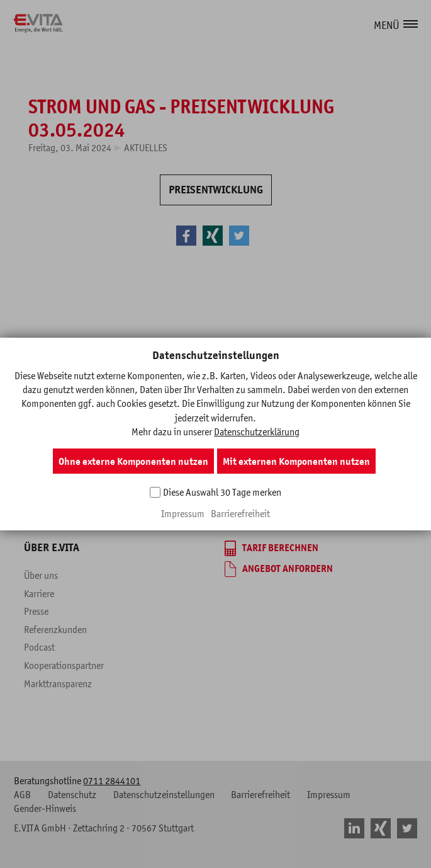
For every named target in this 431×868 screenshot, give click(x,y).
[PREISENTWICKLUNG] (216, 190)
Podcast (39, 647)
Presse (36, 611)
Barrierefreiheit (260, 794)
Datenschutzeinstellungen (164, 794)
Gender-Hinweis (45, 808)
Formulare (44, 435)
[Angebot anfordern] (279, 569)
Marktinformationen (63, 453)
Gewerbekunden (266, 407)
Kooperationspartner (64, 665)
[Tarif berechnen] (271, 548)
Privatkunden (160, 407)
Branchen (243, 471)
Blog (133, 489)
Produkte (142, 453)
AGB (22, 794)
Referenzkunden (55, 629)
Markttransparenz (58, 683)
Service (43, 407)
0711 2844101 (112, 780)
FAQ (32, 489)
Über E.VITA (52, 547)
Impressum (329, 794)
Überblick (143, 435)
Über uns (41, 575)
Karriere (39, 593)
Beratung (242, 489)
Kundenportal (51, 471)
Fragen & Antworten (163, 471)
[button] (411, 24)
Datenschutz (72, 794)
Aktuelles (146, 147)
